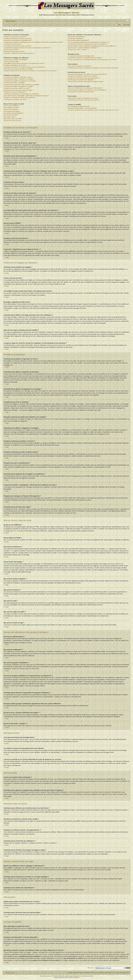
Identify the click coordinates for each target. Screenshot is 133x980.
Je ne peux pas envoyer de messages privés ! (81, 56)
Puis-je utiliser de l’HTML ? (11, 108)
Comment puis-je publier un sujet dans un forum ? (18, 77)
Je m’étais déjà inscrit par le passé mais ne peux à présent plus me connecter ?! (27, 48)
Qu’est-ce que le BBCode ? (12, 106)
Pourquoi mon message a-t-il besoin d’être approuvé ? (20, 97)
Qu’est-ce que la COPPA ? (11, 50)
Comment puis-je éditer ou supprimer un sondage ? (19, 86)
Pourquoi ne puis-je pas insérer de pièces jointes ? (18, 90)
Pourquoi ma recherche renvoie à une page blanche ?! (84, 78)
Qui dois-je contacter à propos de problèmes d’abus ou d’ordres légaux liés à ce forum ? (93, 110)
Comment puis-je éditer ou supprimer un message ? (19, 79)
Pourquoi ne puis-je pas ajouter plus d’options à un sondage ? (22, 85)
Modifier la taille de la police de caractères (128, 21)
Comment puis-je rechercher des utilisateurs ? (81, 80)
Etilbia (91, 976)
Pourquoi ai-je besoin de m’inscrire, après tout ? (18, 38)
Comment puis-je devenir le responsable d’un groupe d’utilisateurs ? (88, 44)
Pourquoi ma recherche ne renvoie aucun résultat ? (83, 76)
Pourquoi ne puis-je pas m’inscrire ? (14, 51)
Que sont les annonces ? (11, 115)
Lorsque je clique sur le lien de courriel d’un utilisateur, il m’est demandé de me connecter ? (30, 71)
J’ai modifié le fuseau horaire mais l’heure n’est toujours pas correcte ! (24, 63)
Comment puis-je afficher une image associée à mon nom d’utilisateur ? (25, 67)
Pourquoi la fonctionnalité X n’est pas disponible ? (82, 108)
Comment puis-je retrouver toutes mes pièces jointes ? (84, 100)
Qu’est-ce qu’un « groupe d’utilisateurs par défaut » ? (83, 48)
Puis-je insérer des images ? (12, 111)
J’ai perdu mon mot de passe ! (12, 44)
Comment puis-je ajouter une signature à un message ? (20, 81)
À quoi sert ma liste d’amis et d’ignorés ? (80, 66)
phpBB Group (56, 928)
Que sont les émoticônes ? (11, 109)
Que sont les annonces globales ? (14, 113)
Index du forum (10, 21)
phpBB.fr (77, 977)
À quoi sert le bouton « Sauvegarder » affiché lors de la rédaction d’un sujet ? (26, 96)
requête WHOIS (39, 954)
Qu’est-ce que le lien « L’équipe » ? (78, 50)
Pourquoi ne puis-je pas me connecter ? (15, 37)
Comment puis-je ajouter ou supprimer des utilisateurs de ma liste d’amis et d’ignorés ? (93, 68)
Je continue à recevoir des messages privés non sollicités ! (85, 58)
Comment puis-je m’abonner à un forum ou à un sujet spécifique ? (87, 90)
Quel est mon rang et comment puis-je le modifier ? (19, 69)
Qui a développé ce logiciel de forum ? (79, 106)
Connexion (126, 25)
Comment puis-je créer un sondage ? (14, 83)
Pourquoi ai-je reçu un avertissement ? (15, 92)
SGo (79, 976)
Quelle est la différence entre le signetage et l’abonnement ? (85, 88)
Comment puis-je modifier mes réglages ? (16, 60)
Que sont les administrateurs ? (77, 37)
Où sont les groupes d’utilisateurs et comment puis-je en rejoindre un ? (88, 42)
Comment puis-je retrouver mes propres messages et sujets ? (86, 82)
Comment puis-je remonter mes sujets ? (15, 99)
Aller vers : (91, 968)
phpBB (48, 976)
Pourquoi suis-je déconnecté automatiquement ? (18, 40)
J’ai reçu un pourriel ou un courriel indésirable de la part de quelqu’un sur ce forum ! (92, 60)
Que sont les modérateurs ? (76, 38)
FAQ (119, 25)
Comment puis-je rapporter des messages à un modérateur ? (22, 94)
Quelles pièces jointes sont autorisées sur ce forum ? (83, 98)
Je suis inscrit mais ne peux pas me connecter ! (17, 46)
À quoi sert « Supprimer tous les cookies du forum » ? (19, 53)
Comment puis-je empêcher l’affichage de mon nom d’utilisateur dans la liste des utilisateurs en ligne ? (34, 42)
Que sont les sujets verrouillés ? (13, 119)
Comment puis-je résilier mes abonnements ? (81, 92)
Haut (7, 138)
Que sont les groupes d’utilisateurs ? (78, 40)
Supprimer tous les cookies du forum (84, 972)
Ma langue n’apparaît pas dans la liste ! (15, 65)
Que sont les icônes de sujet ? (12, 121)
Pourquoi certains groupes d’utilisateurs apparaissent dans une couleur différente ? (92, 46)
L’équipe (70, 972)
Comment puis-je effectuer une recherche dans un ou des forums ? (87, 74)
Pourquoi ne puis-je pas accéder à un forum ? (17, 88)
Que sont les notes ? (10, 117)
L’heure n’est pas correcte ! (12, 61)
